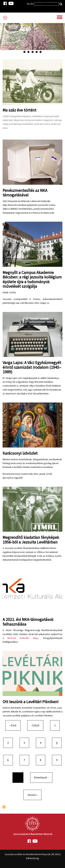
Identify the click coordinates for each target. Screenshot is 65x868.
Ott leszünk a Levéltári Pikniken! (31, 702)
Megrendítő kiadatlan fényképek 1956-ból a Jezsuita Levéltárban (31, 540)
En (32, 4)
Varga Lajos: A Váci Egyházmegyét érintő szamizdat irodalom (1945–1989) (32, 367)
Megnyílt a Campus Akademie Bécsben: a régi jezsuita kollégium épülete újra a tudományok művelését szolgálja (32, 279)
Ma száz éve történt (19, 110)
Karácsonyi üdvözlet (20, 453)
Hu (28, 4)
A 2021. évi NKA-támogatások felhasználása (28, 622)
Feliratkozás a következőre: (4, 807)
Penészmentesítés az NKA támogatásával (25, 193)
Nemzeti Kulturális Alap (24, 638)
